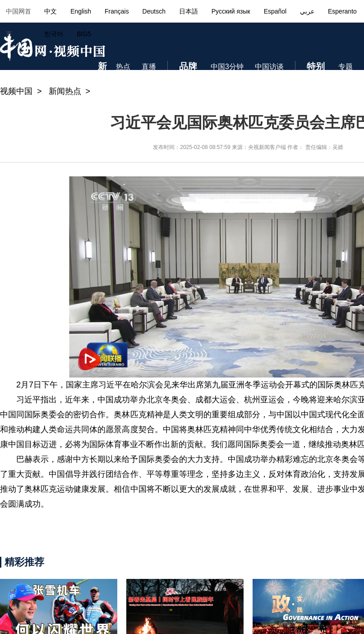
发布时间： (166, 147)
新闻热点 (65, 91)
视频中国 (16, 91)
